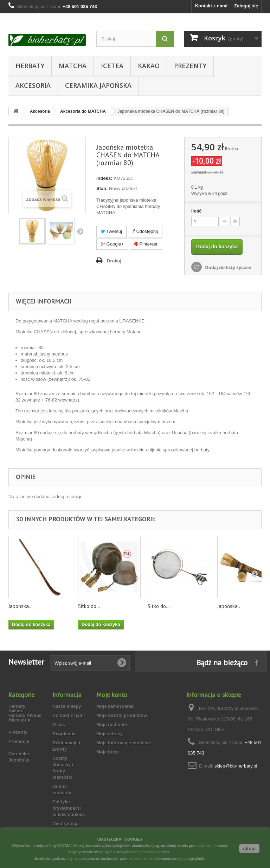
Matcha (73, 66)
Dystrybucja (65, 824)
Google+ (112, 244)
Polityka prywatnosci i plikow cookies (69, 808)
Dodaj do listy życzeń (228, 267)
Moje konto (112, 695)
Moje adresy (110, 734)
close (249, 849)
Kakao (149, 66)
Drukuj (114, 261)
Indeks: (104, 178)
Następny (80, 231)
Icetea (112, 66)
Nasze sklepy (67, 706)
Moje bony (108, 752)
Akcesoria (33, 85)
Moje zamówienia (115, 706)
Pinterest (146, 244)
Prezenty (190, 66)
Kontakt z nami (211, 6)
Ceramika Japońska (98, 85)
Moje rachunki (112, 725)
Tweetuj (111, 231)
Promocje (19, 758)
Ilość (197, 211)
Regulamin (64, 734)
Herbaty (30, 66)
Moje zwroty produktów (122, 715)
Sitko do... (89, 606)
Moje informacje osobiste (124, 743)
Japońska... (21, 606)
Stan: (102, 188)
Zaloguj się (246, 6)
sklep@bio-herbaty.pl (236, 766)
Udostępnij (145, 231)
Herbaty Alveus (25, 715)
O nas (59, 725)
